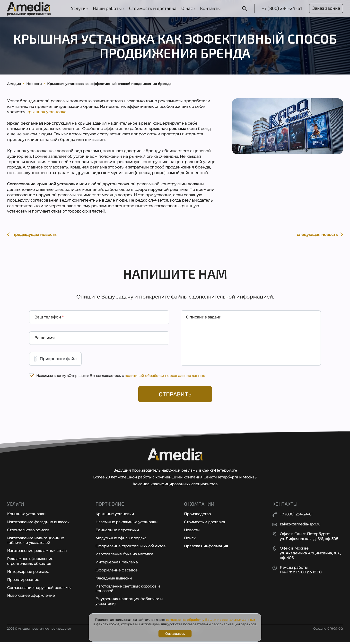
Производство (197, 516)
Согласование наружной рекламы (39, 589)
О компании (199, 505)
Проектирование (23, 581)
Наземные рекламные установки (127, 524)
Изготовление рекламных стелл (37, 553)
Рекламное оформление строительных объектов (30, 563)
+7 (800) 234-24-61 (281, 8)
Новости (192, 532)
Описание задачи (204, 318)
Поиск (190, 540)
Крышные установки (26, 516)
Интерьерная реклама (28, 573)
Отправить (175, 395)
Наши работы (108, 8)
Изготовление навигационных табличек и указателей (35, 542)
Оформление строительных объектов (131, 548)
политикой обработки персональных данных (165, 377)
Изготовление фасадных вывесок (38, 524)
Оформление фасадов (117, 572)
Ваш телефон (49, 318)
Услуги (79, 8)
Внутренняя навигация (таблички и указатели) (129, 603)
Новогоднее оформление (31, 597)
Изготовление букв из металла (124, 556)
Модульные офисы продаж (121, 540)
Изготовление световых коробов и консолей (128, 590)
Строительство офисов (28, 532)
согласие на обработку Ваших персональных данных (210, 620)
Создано (328, 630)
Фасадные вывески (114, 580)
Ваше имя (44, 339)
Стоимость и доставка (152, 8)
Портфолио (110, 505)
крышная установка (46, 113)
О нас (188, 8)
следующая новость (320, 235)
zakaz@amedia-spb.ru (300, 525)
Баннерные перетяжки (117, 532)
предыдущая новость (32, 235)
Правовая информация (206, 548)
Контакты (210, 8)
